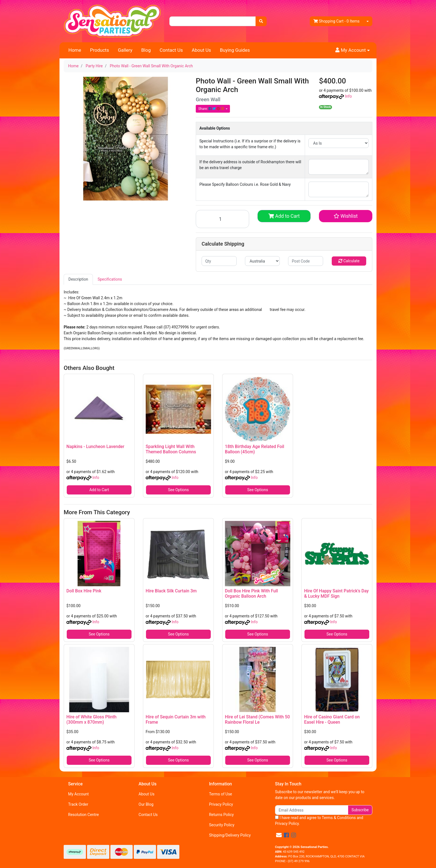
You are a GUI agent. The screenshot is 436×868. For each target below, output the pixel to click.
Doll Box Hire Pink (84, 591)
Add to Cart (284, 216)
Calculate (349, 261)
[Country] (262, 261)
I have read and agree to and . (319, 821)
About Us (201, 50)
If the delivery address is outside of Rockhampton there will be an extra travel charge (250, 165)
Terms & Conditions (339, 818)
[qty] (219, 261)
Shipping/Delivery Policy (230, 835)
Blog (146, 50)
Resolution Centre (83, 815)
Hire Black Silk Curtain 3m (171, 591)
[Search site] (261, 21)
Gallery (125, 50)
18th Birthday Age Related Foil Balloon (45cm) (255, 449)
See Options (178, 490)
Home (75, 50)
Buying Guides (235, 50)
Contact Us (171, 50)
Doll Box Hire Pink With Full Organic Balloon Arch (252, 593)
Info (348, 96)
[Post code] (306, 261)
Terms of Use (221, 794)
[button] (353, 50)
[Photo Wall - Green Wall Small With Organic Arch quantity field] (222, 219)
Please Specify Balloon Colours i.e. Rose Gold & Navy (245, 184)
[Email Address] (312, 810)
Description (78, 279)
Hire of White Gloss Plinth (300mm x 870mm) (91, 719)
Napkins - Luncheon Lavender (95, 447)
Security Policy (222, 825)
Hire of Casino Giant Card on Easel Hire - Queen (332, 719)
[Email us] (279, 835)
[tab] (78, 279)
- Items (336, 21)
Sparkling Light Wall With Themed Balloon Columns (171, 449)
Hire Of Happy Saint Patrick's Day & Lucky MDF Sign (336, 593)
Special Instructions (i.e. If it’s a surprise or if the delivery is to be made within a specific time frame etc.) (250, 144)
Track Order (78, 804)
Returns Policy (221, 815)
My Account (78, 794)
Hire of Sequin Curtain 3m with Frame (176, 719)
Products (100, 50)
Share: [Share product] (212, 109)
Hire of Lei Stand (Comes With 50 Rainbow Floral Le (257, 719)
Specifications (110, 279)
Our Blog (146, 804)
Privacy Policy (221, 804)
